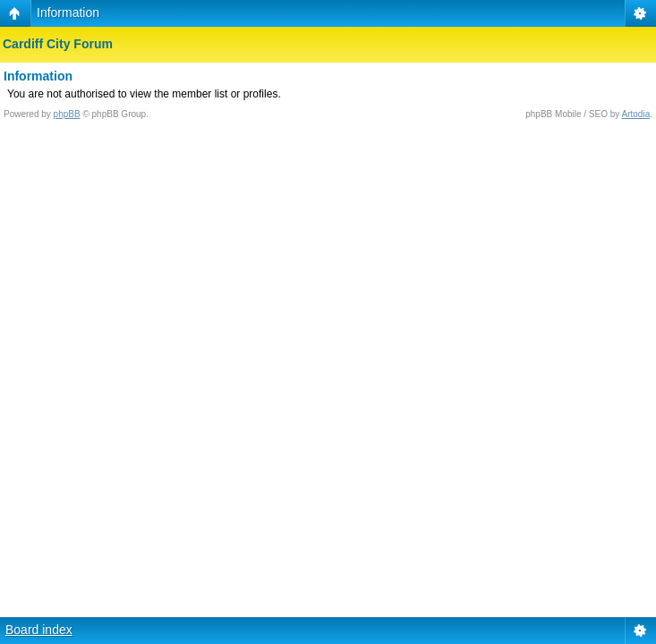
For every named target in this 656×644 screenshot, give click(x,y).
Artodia (636, 114)
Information (68, 13)
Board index (39, 630)
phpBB (67, 114)
